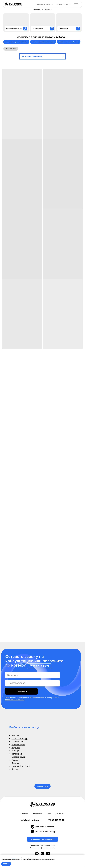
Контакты (60, 814)
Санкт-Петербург (20, 738)
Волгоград (17, 754)
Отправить (21, 691)
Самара (15, 763)
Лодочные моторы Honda (69, 42)
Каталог (24, 814)
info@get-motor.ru (44, 4)
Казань (15, 769)
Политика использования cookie (43, 845)
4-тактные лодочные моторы (43, 42)
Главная (37, 9)
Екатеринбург (18, 757)
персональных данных (15, 700)
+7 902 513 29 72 (63, 4)
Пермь (15, 760)
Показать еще (11, 49)
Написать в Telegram (45, 827)
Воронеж (16, 748)
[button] (42, 839)
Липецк (15, 751)
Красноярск (17, 741)
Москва (15, 735)
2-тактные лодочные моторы (16, 42)
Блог (49, 814)
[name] (32, 675)
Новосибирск (18, 745)
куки (13, 858)
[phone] (32, 683)
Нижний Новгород (21, 766)
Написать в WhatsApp (45, 831)
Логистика (37, 814)
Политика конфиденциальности (43, 848)
